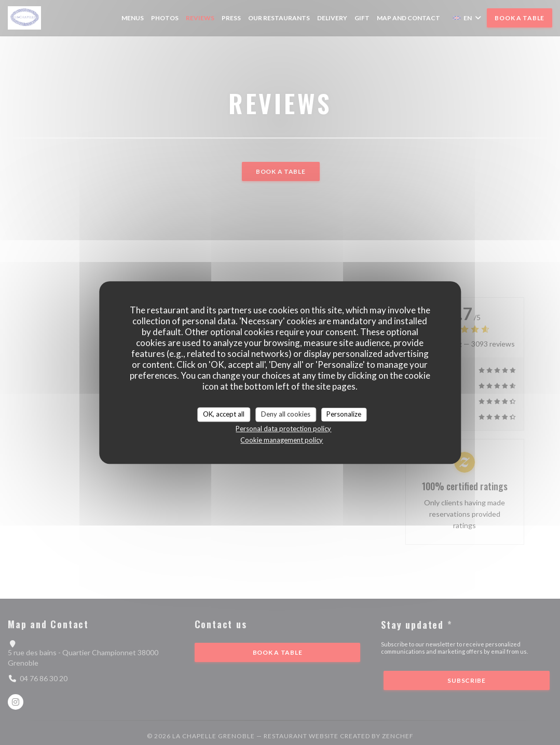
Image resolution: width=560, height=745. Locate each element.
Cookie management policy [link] (282, 440)
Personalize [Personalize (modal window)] (344, 414)
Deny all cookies (286, 414)
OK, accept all (224, 414)
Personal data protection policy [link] (283, 429)
